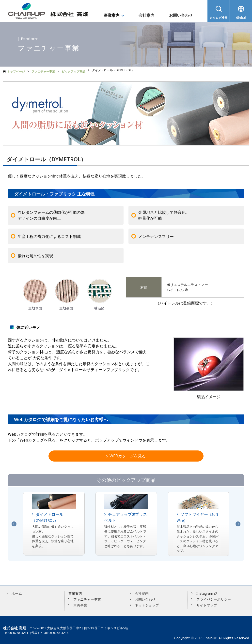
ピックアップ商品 (74, 70)
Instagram (205, 592)
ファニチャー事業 (43, 70)
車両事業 (80, 604)
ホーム (17, 592)
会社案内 (142, 592)
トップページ (16, 70)
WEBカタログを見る (126, 454)
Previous (14, 523)
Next (238, 523)
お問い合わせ (145, 598)
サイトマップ (207, 604)
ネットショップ (147, 604)
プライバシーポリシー (214, 598)
